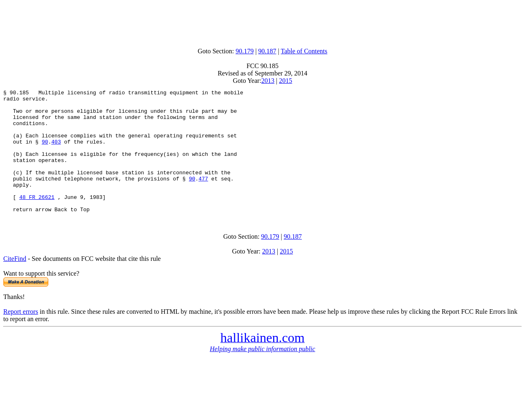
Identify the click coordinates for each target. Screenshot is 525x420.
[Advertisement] (262, 22)
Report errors (21, 336)
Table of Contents (304, 51)
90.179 (244, 51)
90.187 (267, 51)
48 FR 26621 (37, 219)
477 (203, 197)
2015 (285, 81)
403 (56, 153)
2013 (268, 81)
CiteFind (15, 283)
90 (45, 153)
